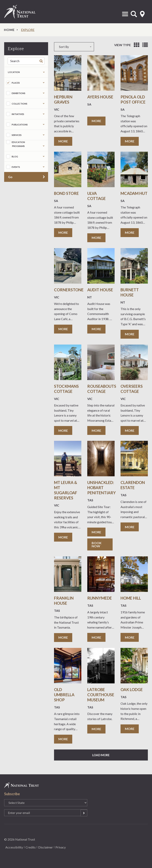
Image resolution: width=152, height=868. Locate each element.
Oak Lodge (132, 690)
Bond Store (66, 193)
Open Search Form (134, 14)
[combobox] (76, 47)
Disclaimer (46, 847)
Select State (142, 14)
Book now (97, 544)
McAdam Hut (134, 193)
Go (10, 177)
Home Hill (131, 598)
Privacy (61, 847)
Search (42, 61)
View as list (145, 45)
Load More (101, 755)
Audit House (100, 290)
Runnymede (100, 598)
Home (9, 30)
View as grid (137, 45)
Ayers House (100, 97)
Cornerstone (69, 290)
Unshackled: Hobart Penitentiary (102, 488)
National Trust (24, 12)
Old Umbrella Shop (64, 695)
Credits (31, 847)
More (63, 141)
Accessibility (14, 847)
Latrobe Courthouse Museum (101, 695)
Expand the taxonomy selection (44, 83)
